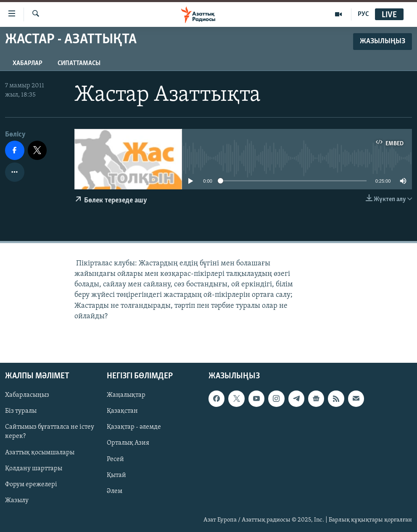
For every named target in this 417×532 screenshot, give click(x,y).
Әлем (115, 491)
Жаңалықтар (126, 395)
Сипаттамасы (79, 63)
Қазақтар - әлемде (134, 427)
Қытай (116, 475)
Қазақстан (122, 411)
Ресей (115, 459)
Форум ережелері (31, 485)
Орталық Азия (128, 443)
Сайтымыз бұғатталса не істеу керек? (50, 432)
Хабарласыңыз (27, 395)
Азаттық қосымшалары (40, 452)
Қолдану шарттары (34, 469)
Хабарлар (28, 63)
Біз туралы (21, 411)
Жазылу (17, 501)
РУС (363, 14)
